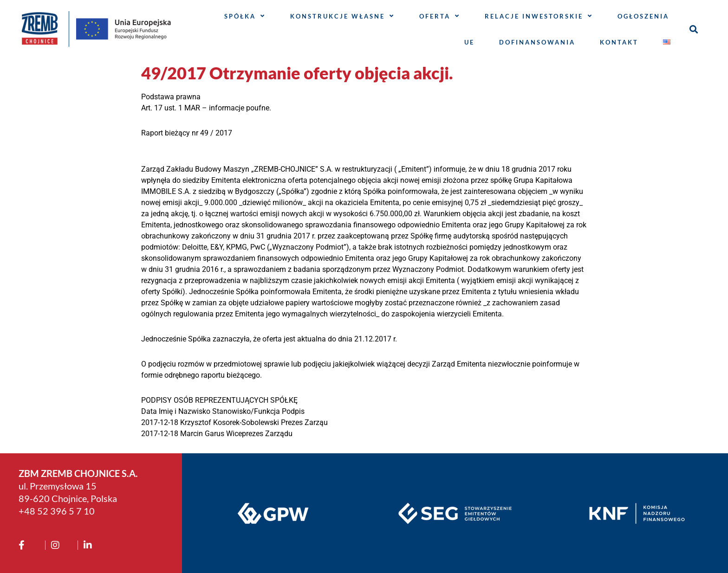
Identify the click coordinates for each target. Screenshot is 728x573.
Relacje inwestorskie (539, 16)
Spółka (245, 16)
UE (469, 42)
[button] (694, 29)
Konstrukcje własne (342, 16)
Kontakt (619, 42)
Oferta (440, 16)
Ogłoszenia (643, 16)
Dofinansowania (537, 42)
